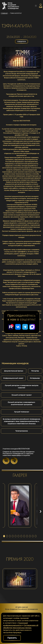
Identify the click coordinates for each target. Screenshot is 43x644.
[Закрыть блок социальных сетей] (37, 314)
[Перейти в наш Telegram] (25, 327)
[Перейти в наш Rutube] (11, 327)
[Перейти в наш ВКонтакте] (18, 327)
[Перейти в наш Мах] (32, 327)
